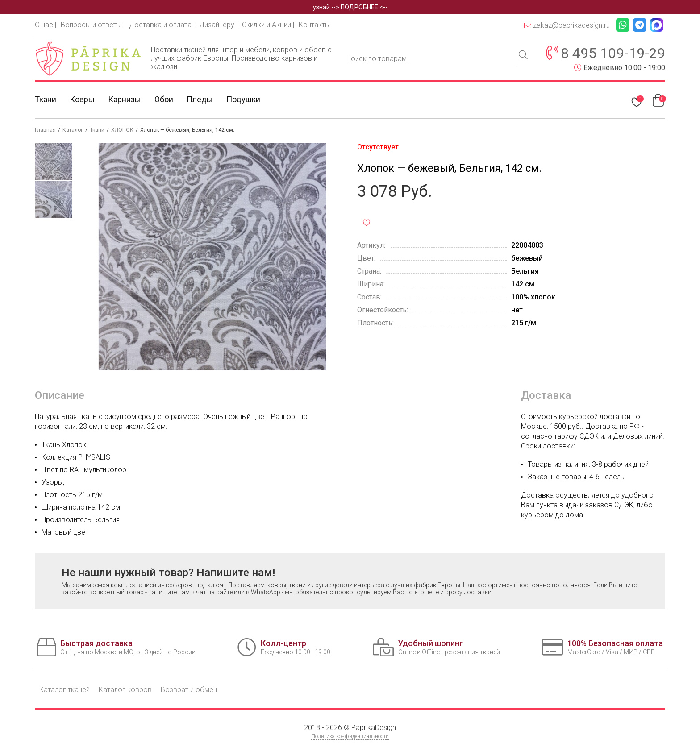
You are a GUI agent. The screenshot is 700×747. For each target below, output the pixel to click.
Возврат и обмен (189, 690)
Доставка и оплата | (162, 25)
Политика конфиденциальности (350, 736)
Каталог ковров (125, 690)
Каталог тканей (65, 690)
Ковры (82, 99)
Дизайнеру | (218, 25)
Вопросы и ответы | (93, 25)
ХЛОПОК (122, 130)
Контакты (314, 25)
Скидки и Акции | (268, 25)
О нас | (46, 25)
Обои (164, 99)
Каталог (73, 130)
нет (517, 310)
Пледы (200, 99)
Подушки (243, 99)
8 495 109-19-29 (613, 53)
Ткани (46, 99)
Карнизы (125, 99)
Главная (45, 130)
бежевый (527, 258)
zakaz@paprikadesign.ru (567, 25)
